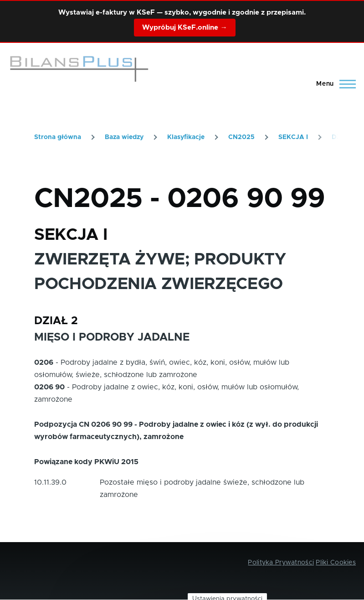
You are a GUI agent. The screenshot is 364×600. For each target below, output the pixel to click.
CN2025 (241, 137)
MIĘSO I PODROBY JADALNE (112, 337)
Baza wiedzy (124, 137)
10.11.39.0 (50, 482)
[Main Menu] (333, 84)
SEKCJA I (293, 137)
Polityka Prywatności (281, 563)
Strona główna (58, 137)
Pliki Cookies (336, 563)
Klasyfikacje (186, 137)
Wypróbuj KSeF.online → (185, 28)
